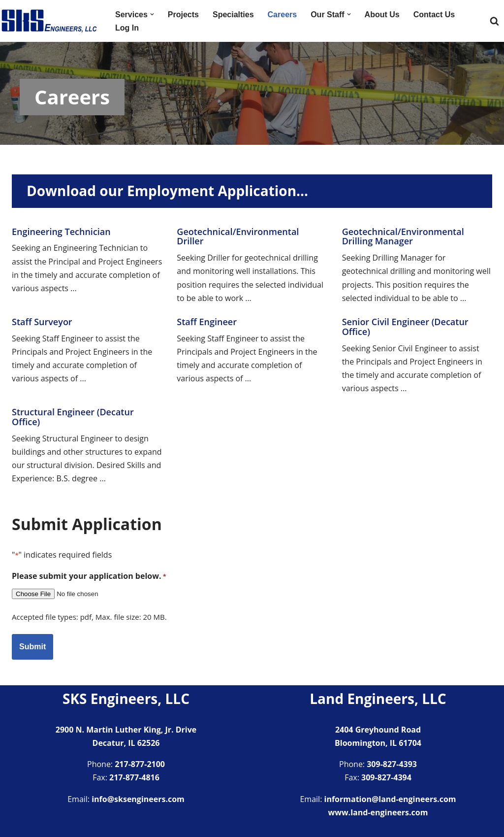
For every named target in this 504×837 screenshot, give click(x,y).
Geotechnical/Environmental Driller (238, 236)
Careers (283, 15)
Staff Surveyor (42, 322)
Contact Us (434, 15)
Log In (127, 28)
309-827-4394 (386, 777)
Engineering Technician (61, 232)
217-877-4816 (134, 777)
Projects (183, 15)
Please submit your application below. (89, 576)
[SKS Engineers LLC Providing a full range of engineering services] (49, 21)
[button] (152, 14)
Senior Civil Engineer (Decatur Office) (405, 327)
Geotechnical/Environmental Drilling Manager (403, 236)
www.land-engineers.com (378, 812)
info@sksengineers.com (138, 799)
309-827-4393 (392, 764)
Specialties (233, 15)
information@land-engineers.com (390, 799)
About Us (382, 15)
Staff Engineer (207, 322)
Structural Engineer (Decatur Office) (73, 417)
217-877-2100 (140, 764)
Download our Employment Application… (167, 191)
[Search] (494, 21)
